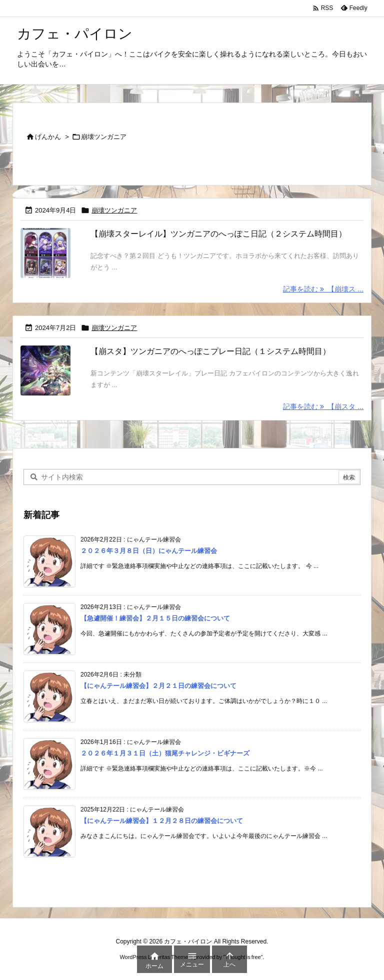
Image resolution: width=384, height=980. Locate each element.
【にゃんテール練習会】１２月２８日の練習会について (162, 821)
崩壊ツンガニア (114, 210)
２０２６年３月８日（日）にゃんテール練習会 (149, 551)
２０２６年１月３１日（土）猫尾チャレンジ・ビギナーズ (165, 754)
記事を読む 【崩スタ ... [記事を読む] (323, 406)
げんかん (48, 137)
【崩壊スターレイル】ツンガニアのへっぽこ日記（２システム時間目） (218, 234)
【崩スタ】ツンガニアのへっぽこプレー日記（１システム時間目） (210, 351)
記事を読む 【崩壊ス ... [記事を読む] (323, 289)
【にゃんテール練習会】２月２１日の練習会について (158, 686)
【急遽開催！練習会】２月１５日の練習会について (155, 619)
